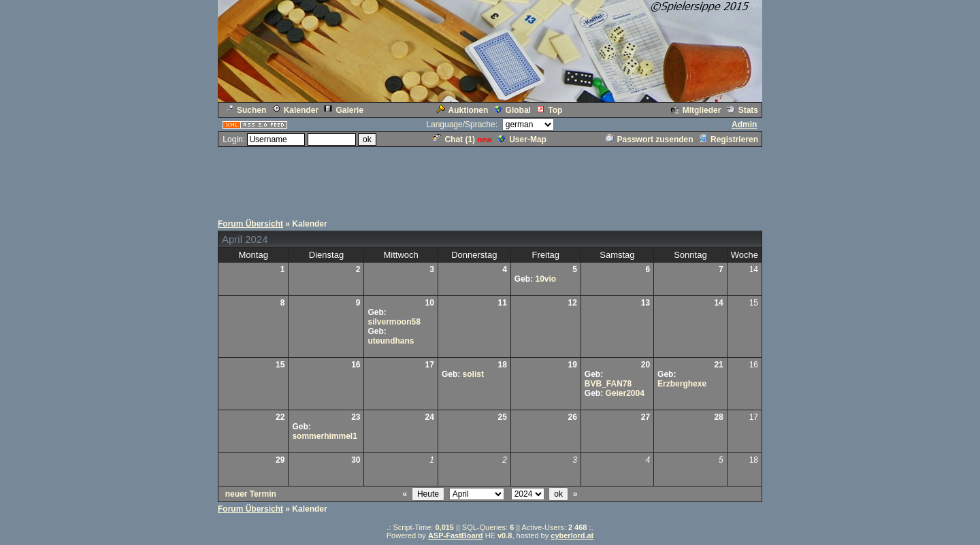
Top (549, 110)
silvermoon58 (394, 322)
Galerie (344, 110)
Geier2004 (625, 393)
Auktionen (462, 110)
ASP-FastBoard (456, 535)
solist (473, 374)
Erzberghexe (682, 384)
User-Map (522, 139)
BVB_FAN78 (608, 384)
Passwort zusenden (650, 139)
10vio (545, 279)
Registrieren (729, 139)
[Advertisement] (490, 179)
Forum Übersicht (250, 224)
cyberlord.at (572, 535)
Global (512, 110)
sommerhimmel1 (324, 436)
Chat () (454, 139)
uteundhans (391, 341)
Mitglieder (696, 110)
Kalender (295, 110)
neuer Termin (251, 494)
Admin (744, 125)
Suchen (246, 110)
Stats (742, 110)
